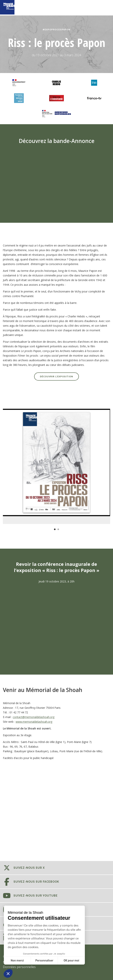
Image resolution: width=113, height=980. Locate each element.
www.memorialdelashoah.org (34, 722)
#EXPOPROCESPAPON (56, 30)
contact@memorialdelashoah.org (34, 717)
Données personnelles (19, 967)
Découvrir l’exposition (56, 377)
